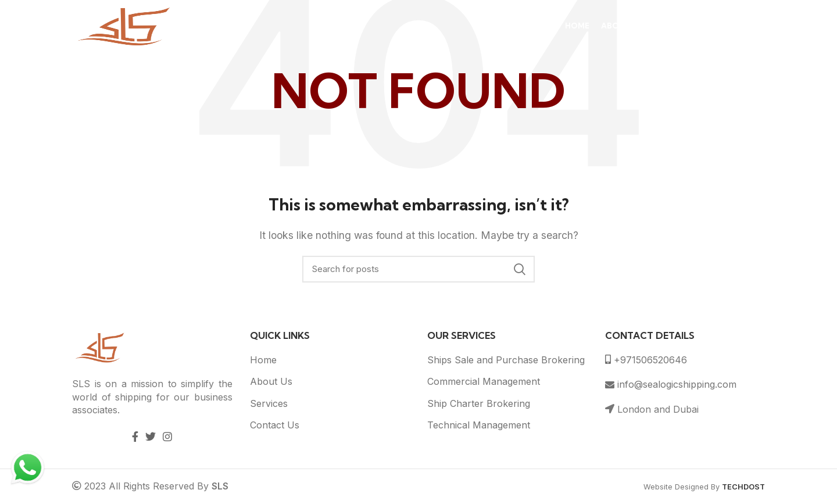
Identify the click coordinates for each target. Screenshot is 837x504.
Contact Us (275, 425)
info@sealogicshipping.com (671, 384)
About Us (271, 381)
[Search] (419, 269)
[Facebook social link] (135, 437)
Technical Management (479, 425)
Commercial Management (484, 381)
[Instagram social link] (167, 437)
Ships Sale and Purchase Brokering (506, 360)
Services (269, 403)
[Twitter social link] (151, 437)
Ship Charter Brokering (479, 403)
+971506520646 (646, 360)
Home (263, 360)
